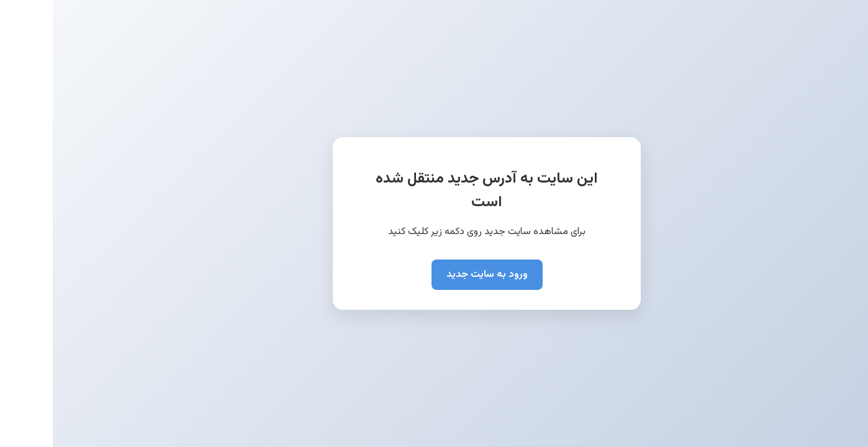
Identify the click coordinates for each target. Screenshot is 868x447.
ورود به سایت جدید (434, 275)
